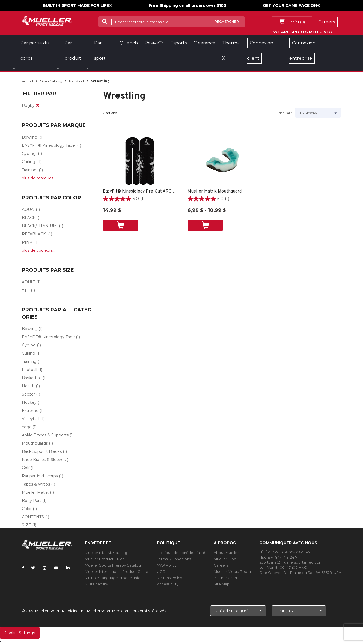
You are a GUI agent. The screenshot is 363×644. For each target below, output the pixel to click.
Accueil (27, 81)
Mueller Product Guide (105, 559)
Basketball (32, 378)
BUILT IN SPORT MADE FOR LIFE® (78, 5)
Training (29, 170)
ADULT (29, 282)
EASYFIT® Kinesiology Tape (48, 145)
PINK (27, 242)
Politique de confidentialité (181, 553)
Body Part (32, 501)
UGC (161, 571)
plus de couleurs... (38, 250)
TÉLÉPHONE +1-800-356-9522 (285, 552)
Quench (129, 43)
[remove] (38, 106)
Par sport (77, 81)
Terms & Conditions (174, 559)
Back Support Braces (42, 451)
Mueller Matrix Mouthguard (215, 191)
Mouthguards (35, 443)
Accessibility (168, 584)
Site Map (222, 584)
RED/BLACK (34, 234)
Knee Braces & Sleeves (44, 460)
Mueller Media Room (232, 571)
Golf (26, 468)
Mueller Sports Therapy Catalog (113, 565)
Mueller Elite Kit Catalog (106, 553)
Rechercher (227, 22)
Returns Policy (169, 578)
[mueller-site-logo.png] (47, 20)
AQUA (28, 209)
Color (27, 509)
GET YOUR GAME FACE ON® (292, 5)
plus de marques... (39, 178)
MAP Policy (167, 565)
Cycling (29, 154)
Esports (178, 43)
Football (29, 370)
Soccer (28, 394)
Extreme (30, 411)
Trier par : (284, 113)
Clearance (204, 43)
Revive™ (154, 43)
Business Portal (227, 578)
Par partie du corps (40, 476)
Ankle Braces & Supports (45, 435)
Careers (221, 565)
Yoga (27, 427)
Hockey (29, 402)
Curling (29, 162)
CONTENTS (33, 517)
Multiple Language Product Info (113, 578)
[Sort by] (318, 113)
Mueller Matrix (35, 492)
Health (28, 386)
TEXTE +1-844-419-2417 (278, 557)
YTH (26, 290)
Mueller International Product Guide (117, 571)
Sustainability (96, 584)
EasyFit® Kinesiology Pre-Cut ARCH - (140, 191)
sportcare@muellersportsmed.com (291, 562)
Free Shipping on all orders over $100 (188, 5)
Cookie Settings (20, 633)
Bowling (30, 137)
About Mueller (226, 553)
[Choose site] (238, 611)
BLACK (29, 218)
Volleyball (31, 419)
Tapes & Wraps (36, 484)
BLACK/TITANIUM (39, 226)
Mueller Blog (225, 559)
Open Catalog (51, 81)
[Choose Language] (299, 611)
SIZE (26, 525)
